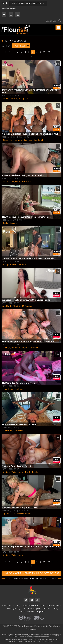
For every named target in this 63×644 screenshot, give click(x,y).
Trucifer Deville (32, 348)
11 (53, 52)
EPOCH (16, 637)
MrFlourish (22, 265)
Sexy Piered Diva (24, 514)
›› (31, 56)
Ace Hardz (7, 306)
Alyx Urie (17, 306)
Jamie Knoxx (8, 389)
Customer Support (31, 609)
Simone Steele (18, 348)
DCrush (6, 140)
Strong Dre (23, 98)
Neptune (6, 472)
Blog (56, 609)
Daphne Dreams (10, 98)
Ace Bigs (6, 348)
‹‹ (5, 52)
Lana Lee (28, 140)
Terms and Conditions (51, 606)
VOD (22, 611)
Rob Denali (38, 140)
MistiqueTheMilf (9, 265)
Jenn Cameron (17, 140)
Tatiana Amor (18, 472)
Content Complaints (36, 611)
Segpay (56, 635)
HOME (5, 3)
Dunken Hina (19, 431)
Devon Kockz (8, 181)
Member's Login (9, 8)
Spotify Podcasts (31, 606)
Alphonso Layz (9, 514)
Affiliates (47, 609)
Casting (17, 606)
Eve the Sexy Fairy (23, 181)
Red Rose (19, 389)
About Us (6, 606)
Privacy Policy (14, 609)
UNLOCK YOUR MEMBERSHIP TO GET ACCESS (31, 573)
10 (48, 52)
